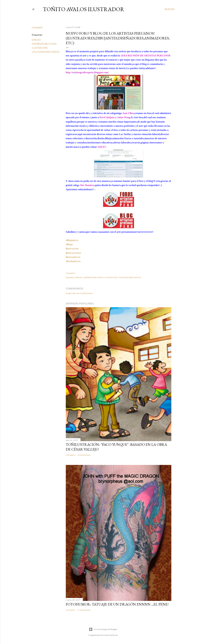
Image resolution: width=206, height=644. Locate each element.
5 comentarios (84, 455)
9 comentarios (84, 610)
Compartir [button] (37, 28)
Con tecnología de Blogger (103, 629)
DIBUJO (36, 40)
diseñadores (73, 261)
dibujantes (72, 240)
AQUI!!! (102, 147)
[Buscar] (170, 9)
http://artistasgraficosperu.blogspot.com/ (87, 72)
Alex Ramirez (87, 185)
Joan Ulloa (128, 113)
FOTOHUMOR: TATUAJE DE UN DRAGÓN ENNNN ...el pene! (117, 604)
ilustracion (72, 248)
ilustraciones (73, 253)
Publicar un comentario (79, 293)
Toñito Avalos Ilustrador (84, 9)
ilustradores (73, 257)
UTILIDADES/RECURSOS (46, 52)
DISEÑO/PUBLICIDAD (44, 44)
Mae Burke (113, 635)
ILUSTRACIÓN (40, 48)
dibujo (69, 244)
